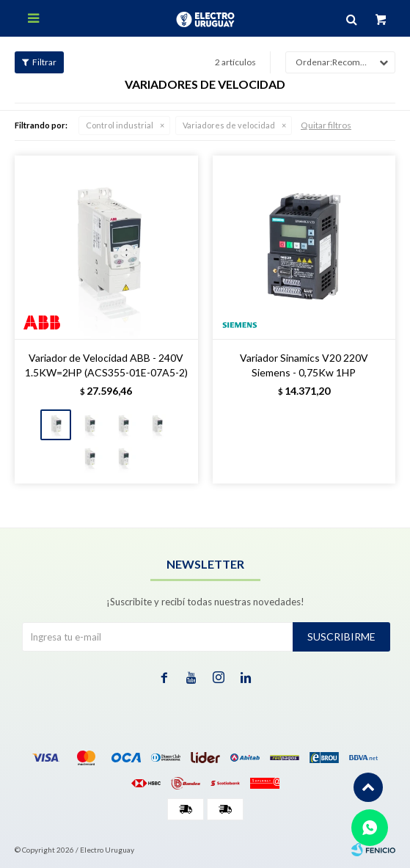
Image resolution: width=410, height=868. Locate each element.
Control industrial (120, 125)
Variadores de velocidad (229, 125)
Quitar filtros (326, 125)
